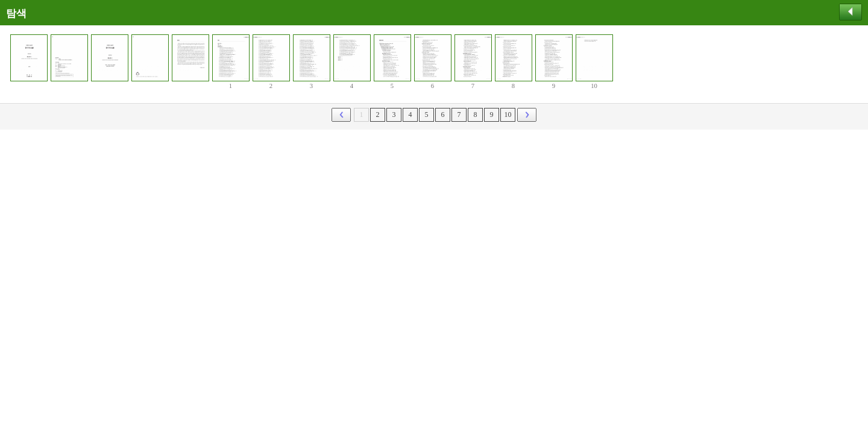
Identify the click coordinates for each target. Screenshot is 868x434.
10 (508, 115)
